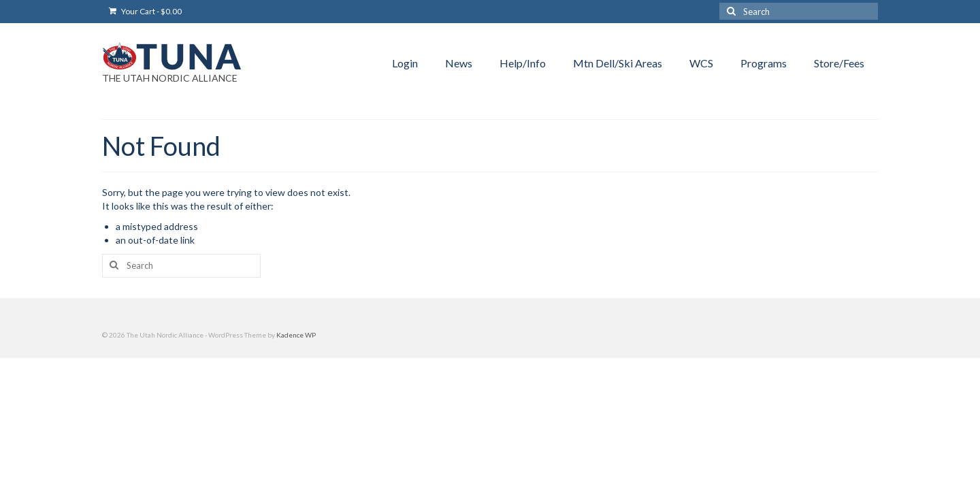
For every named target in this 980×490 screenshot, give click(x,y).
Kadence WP (296, 335)
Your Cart (145, 11)
